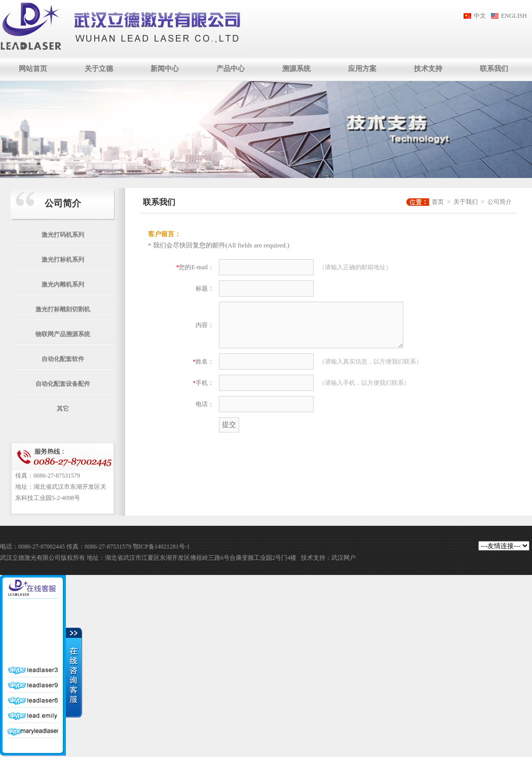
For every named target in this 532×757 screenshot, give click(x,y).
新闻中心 (165, 69)
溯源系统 (296, 69)
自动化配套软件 (63, 359)
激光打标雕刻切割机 (63, 309)
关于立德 (99, 69)
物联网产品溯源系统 (63, 334)
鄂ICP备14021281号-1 (161, 547)
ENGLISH (514, 16)
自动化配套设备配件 (63, 384)
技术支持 (428, 69)
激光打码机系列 (63, 235)
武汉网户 (344, 558)
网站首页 (33, 69)
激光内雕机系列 (63, 284)
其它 (63, 409)
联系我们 (494, 69)
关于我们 (466, 202)
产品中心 (231, 69)
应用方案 (362, 69)
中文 (480, 16)
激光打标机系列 (63, 260)
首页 (438, 202)
